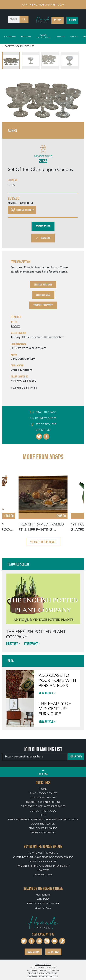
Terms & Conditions (43, 832)
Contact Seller (43, 226)
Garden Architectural (43, 36)
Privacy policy (43, 965)
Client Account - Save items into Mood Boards (43, 857)
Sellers (58, 20)
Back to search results (19, 46)
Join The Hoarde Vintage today (43, 5)
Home (43, 789)
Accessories (10, 36)
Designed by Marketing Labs (43, 973)
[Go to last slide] (9, 96)
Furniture (26, 36)
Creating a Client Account (43, 802)
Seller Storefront (43, 285)
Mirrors (74, 36)
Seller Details (43, 295)
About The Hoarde (43, 824)
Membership (43, 895)
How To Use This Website (43, 853)
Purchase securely (22, 210)
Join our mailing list (43, 798)
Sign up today (76, 756)
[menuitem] (11, 60)
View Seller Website (43, 305)
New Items (43, 870)
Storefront (31, 644)
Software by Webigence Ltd (43, 976)
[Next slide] (77, 96)
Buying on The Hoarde (43, 828)
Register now (33, 952)
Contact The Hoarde (43, 811)
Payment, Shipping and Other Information (43, 866)
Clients (72, 20)
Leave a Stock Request (43, 793)
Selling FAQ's (43, 908)
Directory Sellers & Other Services (43, 806)
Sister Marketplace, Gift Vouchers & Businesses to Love (43, 819)
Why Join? (43, 899)
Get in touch (53, 952)
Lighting (60, 36)
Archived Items (43, 875)
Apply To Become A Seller (43, 903)
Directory (12, 644)
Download (43, 238)
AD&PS (15, 326)
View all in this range (43, 542)
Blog (43, 815)
